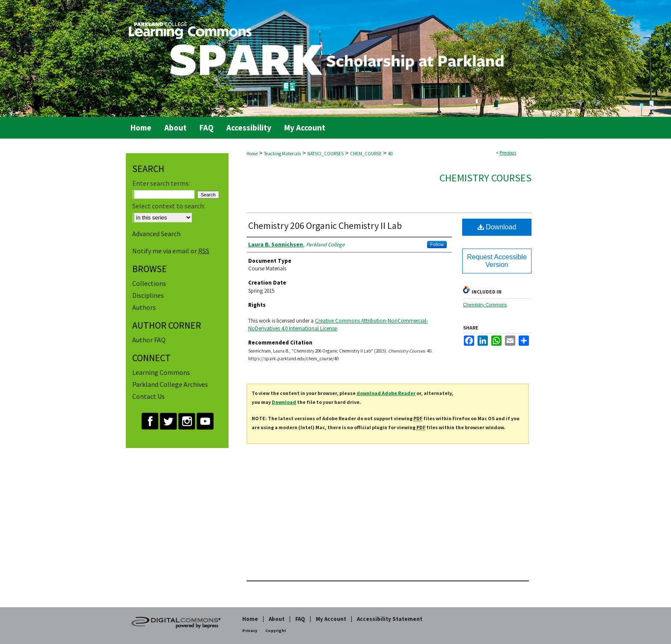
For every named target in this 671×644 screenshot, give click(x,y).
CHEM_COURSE (366, 154)
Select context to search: (169, 206)
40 (390, 154)
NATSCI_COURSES (325, 154)
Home (252, 154)
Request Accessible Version (497, 261)
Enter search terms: (161, 183)
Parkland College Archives (170, 384)
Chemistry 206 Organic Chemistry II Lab (325, 226)
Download (497, 227)
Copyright (276, 631)
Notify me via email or (171, 251)
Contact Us (148, 396)
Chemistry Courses (485, 178)
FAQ (300, 619)
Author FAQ (149, 340)
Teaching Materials (282, 154)
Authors (144, 307)
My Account (331, 619)
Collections (149, 283)
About (277, 619)
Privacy (250, 631)
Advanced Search (156, 234)
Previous (508, 153)
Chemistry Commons (485, 305)
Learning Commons (161, 372)
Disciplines (148, 295)
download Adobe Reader (386, 393)
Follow (437, 244)
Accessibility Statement (390, 619)
